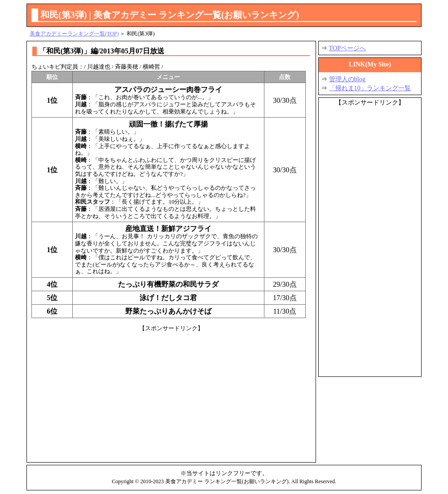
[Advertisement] (171, 395)
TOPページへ (347, 48)
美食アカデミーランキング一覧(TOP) (74, 34)
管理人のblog (347, 79)
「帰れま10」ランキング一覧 (370, 88)
